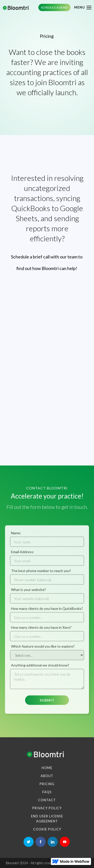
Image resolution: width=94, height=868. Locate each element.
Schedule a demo (54, 7)
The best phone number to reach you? (41, 573)
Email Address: (23, 554)
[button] (81, 8)
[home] (16, 7)
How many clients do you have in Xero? (41, 630)
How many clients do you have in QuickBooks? (47, 611)
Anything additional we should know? (40, 668)
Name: (16, 535)
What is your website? (28, 592)
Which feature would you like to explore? (43, 649)
